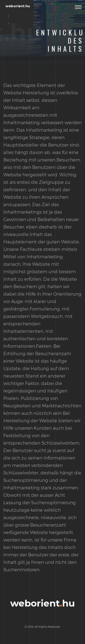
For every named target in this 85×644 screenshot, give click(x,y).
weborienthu (18, 6)
